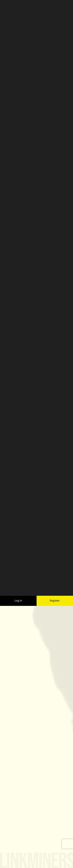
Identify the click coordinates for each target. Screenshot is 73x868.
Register (55, 571)
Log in (18, 571)
